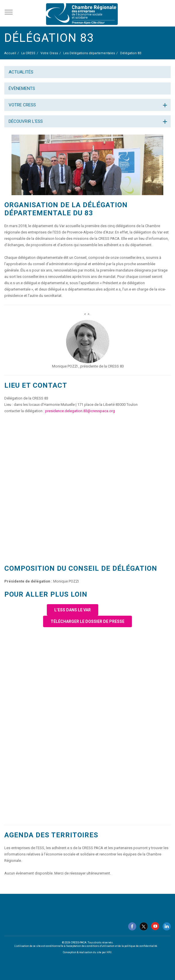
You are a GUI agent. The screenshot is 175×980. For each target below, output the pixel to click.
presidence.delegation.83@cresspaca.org (80, 411)
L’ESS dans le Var (73, 610)
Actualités (21, 72)
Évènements (22, 88)
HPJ (109, 952)
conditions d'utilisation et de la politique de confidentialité (122, 946)
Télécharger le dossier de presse (87, 621)
